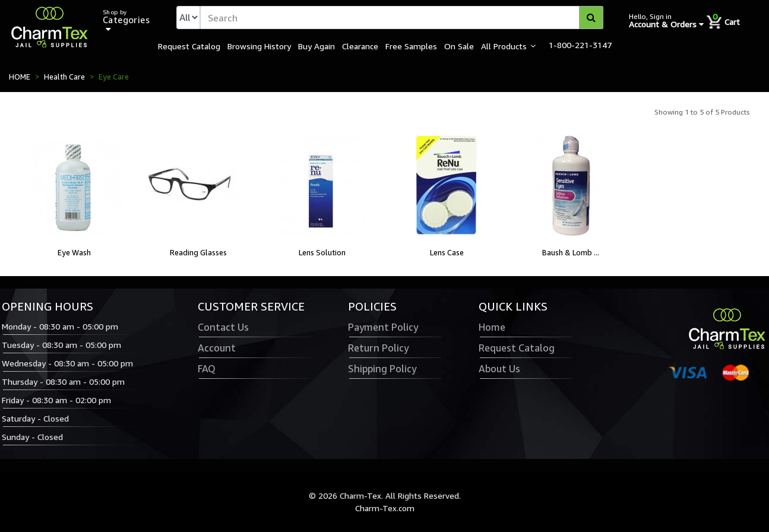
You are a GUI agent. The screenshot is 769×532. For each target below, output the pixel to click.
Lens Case (447, 252)
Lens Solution (322, 252)
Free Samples (411, 46)
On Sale (459, 46)
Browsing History (259, 46)
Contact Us (223, 327)
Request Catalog (189, 46)
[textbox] (402, 18)
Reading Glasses (198, 252)
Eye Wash (74, 252)
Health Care (64, 77)
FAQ (207, 369)
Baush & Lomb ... (571, 252)
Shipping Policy (382, 369)
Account (217, 348)
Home (492, 327)
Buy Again (317, 46)
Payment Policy (383, 327)
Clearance (360, 46)
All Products (504, 46)
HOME (20, 77)
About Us (499, 369)
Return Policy (378, 348)
